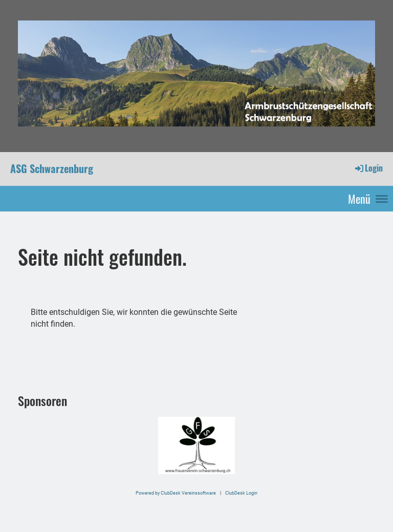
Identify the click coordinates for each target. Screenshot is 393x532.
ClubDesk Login (241, 493)
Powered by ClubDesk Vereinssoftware (176, 493)
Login (368, 168)
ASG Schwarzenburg (52, 168)
